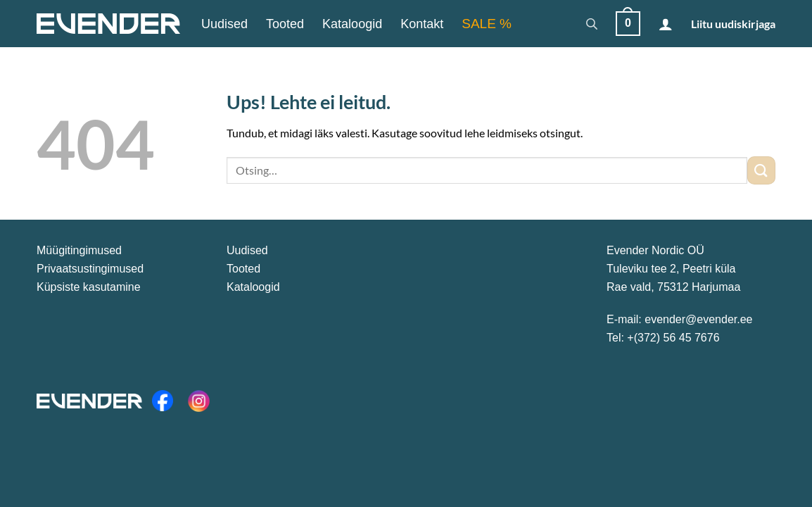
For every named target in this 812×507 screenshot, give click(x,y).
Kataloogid (352, 24)
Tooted (285, 24)
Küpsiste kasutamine (89, 287)
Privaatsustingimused (90, 269)
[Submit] (761, 170)
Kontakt (422, 24)
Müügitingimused (79, 250)
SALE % (487, 24)
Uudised (224, 24)
